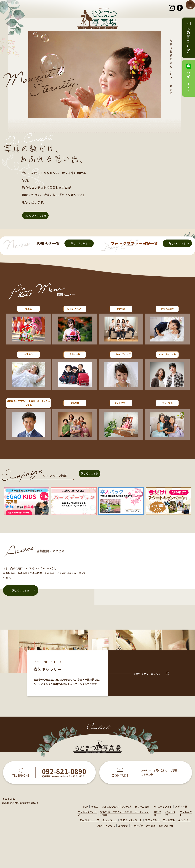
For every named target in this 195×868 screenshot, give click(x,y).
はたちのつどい (110, 809)
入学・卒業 (181, 809)
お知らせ (123, 828)
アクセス (110, 828)
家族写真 (127, 809)
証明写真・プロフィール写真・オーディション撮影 (125, 816)
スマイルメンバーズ (131, 823)
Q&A (99, 828)
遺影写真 (157, 816)
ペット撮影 (170, 816)
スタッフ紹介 (152, 823)
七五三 (95, 809)
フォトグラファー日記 (143, 828)
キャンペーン (110, 823)
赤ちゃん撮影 (142, 809)
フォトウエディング (87, 816)
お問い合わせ (166, 828)
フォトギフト (186, 816)
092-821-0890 (64, 774)
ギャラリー (184, 823)
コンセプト (169, 823)
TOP (85, 809)
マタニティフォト (162, 809)
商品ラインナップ (89, 823)
